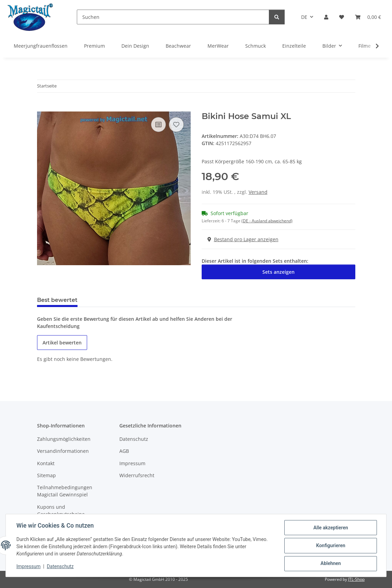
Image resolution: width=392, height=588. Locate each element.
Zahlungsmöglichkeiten (64, 439)
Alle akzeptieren (330, 528)
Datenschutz (61, 567)
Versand (258, 192)
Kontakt (46, 463)
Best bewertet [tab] (57, 300)
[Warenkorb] (368, 17)
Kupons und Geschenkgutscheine (61, 510)
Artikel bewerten (62, 343)
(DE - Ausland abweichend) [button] (267, 221)
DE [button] (304, 17)
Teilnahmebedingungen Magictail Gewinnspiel (65, 491)
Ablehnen (330, 564)
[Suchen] (173, 17)
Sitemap (46, 475)
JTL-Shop (356, 579)
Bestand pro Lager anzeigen (243, 239)
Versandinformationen (63, 451)
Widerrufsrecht (137, 475)
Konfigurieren (330, 546)
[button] (326, 17)
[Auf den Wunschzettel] (176, 125)
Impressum (29, 567)
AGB (124, 451)
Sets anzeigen (278, 272)
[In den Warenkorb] (43, 108)
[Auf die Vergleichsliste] (158, 125)
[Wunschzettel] (342, 17)
